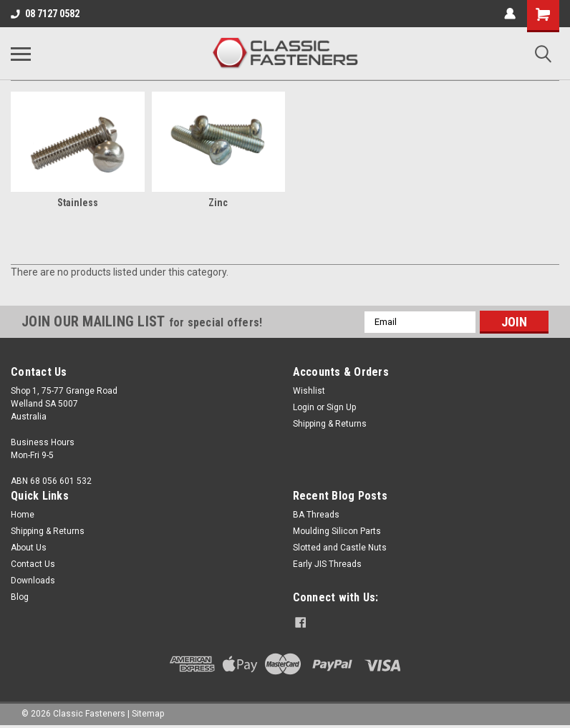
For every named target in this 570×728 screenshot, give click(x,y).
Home (23, 515)
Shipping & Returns (330, 424)
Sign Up (341, 407)
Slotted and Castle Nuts (340, 548)
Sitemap (148, 714)
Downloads (33, 581)
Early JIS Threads (327, 564)
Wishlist (309, 391)
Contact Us (33, 564)
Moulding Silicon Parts (337, 531)
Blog (20, 597)
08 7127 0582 (45, 14)
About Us (29, 548)
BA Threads (316, 515)
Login (304, 407)
